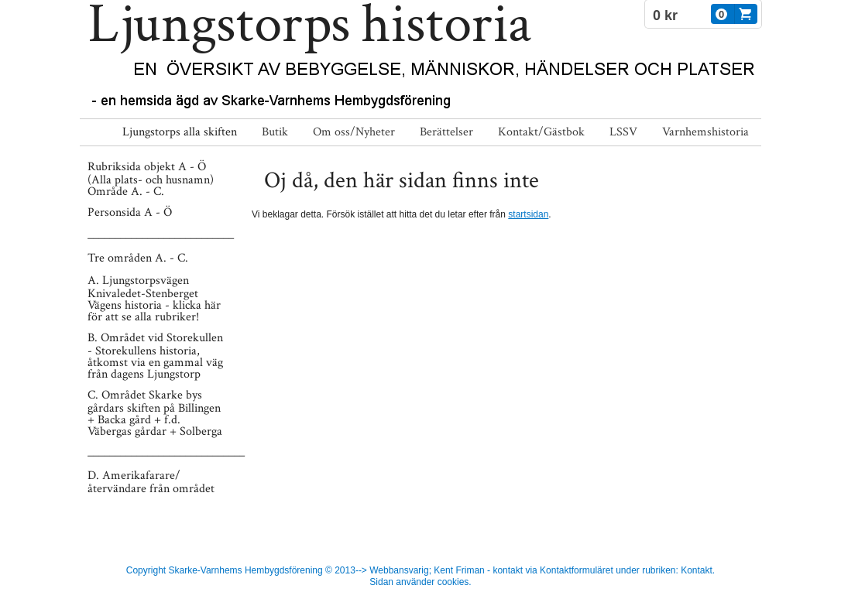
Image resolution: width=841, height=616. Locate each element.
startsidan (528, 214)
